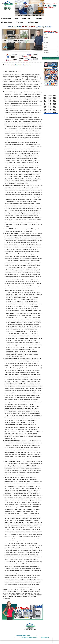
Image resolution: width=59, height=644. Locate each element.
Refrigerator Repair (7, 22)
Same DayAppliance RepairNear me (52, 66)
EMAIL (45, 45)
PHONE (45, 40)
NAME (45, 35)
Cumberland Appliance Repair (23, 636)
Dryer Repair (39, 18)
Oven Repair (20, 22)
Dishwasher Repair (33, 22)
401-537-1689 (50, 6)
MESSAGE (46, 50)
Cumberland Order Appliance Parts (29, 637)
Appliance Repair (6, 18)
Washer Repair (26, 18)
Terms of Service (45, 637)
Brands (16, 18)
